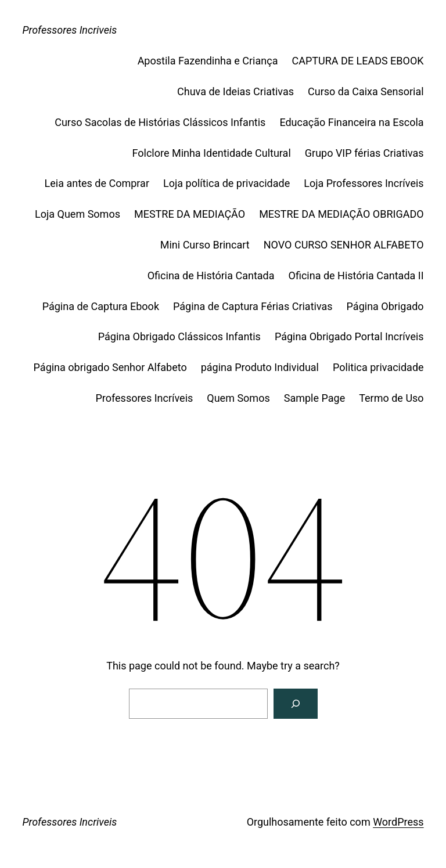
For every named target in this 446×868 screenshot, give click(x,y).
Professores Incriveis (69, 30)
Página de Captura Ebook (101, 306)
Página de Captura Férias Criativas (253, 306)
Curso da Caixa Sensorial (366, 91)
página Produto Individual (260, 367)
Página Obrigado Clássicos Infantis (179, 336)
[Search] (296, 704)
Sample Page (314, 398)
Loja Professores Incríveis (364, 183)
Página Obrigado (385, 306)
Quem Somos (238, 398)
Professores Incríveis (144, 398)
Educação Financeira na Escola (351, 122)
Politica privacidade (378, 367)
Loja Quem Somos (78, 214)
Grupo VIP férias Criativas (364, 153)
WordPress (398, 822)
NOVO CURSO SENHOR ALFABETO (344, 245)
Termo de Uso (391, 398)
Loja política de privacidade (226, 183)
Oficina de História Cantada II (356, 275)
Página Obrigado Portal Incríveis (349, 336)
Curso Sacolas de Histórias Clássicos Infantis (160, 122)
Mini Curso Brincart (205, 245)
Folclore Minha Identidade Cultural (212, 153)
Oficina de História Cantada (211, 275)
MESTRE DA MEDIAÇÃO (190, 214)
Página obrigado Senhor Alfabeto (110, 367)
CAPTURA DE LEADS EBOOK (357, 61)
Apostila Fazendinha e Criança (208, 61)
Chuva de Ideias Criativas (235, 91)
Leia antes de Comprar (97, 183)
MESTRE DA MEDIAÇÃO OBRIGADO (341, 214)
